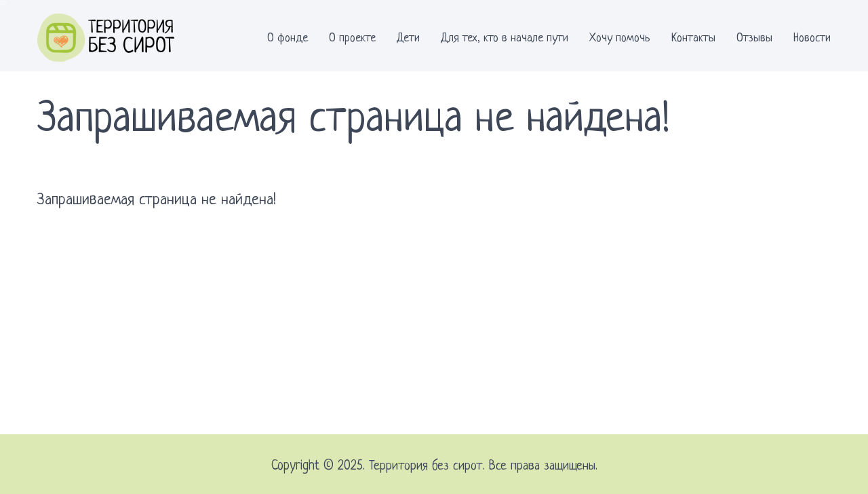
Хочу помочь (620, 38)
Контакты (693, 38)
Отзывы (754, 38)
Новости (812, 38)
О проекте (352, 38)
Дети (408, 38)
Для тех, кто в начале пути (505, 38)
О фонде (288, 38)
